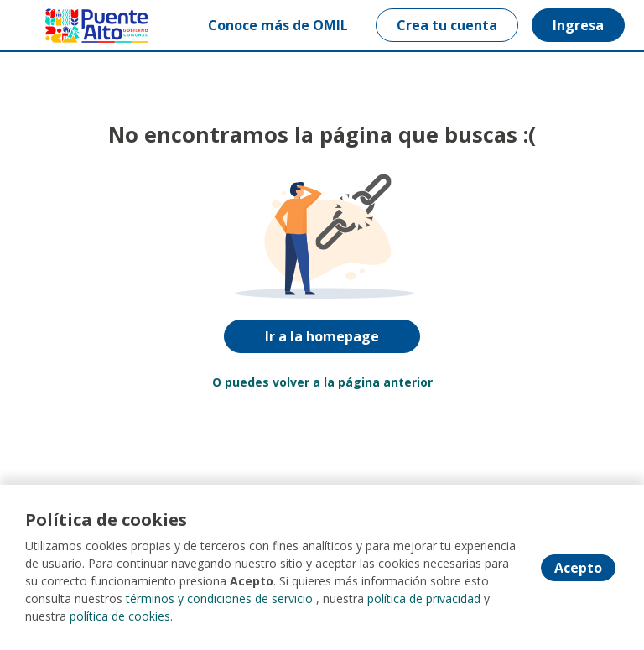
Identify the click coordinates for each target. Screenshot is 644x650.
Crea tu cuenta (447, 25)
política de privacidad (424, 598)
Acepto (578, 568)
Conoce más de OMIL (278, 25)
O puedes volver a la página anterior (322, 382)
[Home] (73, 26)
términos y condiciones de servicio (219, 598)
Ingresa (578, 25)
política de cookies (120, 616)
